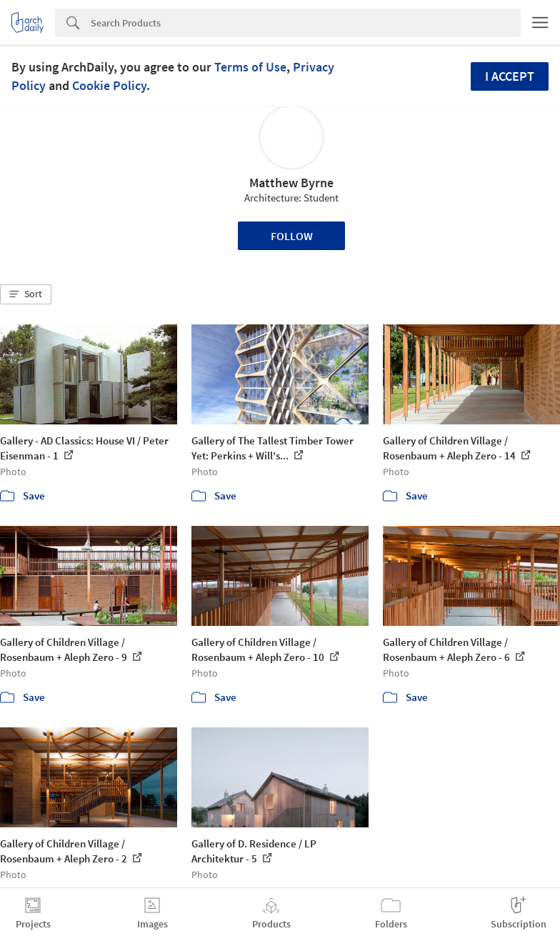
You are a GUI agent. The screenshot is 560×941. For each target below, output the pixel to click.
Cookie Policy (109, 85)
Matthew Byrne (291, 183)
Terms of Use (250, 67)
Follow (292, 236)
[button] (26, 294)
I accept (510, 76)
